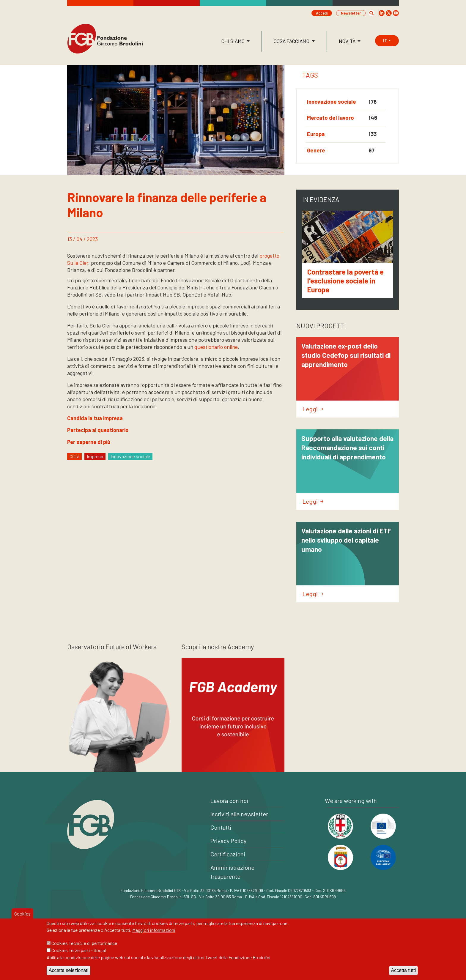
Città (74, 456)
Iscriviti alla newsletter (239, 814)
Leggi (313, 409)
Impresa (95, 456)
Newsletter (351, 13)
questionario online (216, 347)
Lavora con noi (229, 801)
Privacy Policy (228, 841)
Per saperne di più (89, 442)
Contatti (221, 827)
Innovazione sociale (332, 102)
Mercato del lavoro (330, 118)
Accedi (322, 13)
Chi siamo (233, 41)
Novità (348, 41)
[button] (371, 13)
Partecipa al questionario (98, 430)
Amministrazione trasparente (232, 872)
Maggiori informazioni (154, 936)
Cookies (22, 920)
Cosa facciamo (292, 41)
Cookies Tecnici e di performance (84, 950)
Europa (316, 134)
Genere (316, 150)
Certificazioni (228, 854)
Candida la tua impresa (95, 418)
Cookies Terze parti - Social (79, 957)
